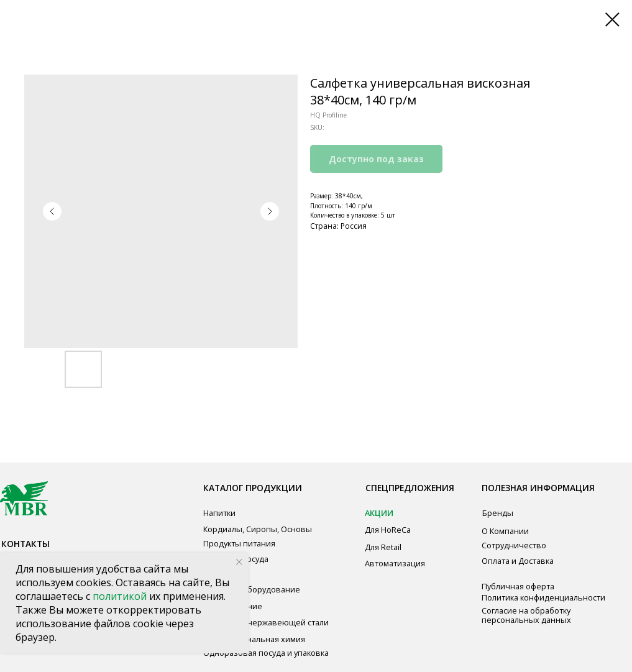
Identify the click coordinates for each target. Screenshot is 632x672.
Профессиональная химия (254, 639)
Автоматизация (395, 563)
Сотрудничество (514, 545)
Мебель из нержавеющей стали (266, 622)
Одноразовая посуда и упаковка (266, 653)
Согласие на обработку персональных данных (526, 615)
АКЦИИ (379, 513)
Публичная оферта (518, 586)
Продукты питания (239, 543)
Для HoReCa (388, 530)
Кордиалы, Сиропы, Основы (258, 529)
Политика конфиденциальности (543, 597)
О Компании (505, 531)
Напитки (219, 513)
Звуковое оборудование (252, 589)
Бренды (498, 513)
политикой (121, 596)
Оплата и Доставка (518, 561)
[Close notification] (239, 562)
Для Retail (383, 547)
